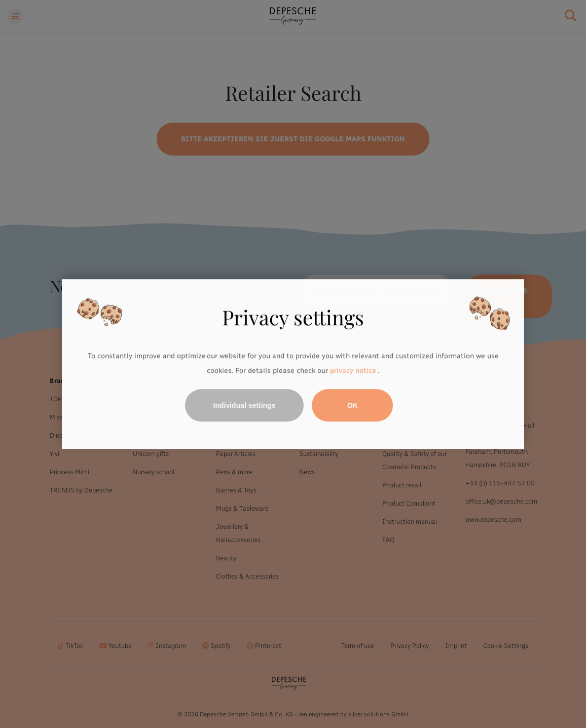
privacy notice (353, 371)
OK (353, 405)
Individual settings (245, 405)
